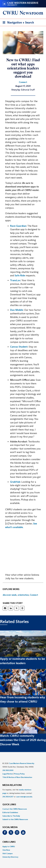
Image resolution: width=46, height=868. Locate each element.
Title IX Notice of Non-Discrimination (17, 777)
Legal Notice (8, 774)
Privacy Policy (19, 774)
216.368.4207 (8, 797)
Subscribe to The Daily (11, 816)
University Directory (10, 857)
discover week (10, 595)
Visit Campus (8, 853)
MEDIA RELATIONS (12, 785)
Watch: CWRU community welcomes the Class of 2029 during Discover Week (23, 740)
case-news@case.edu (24, 797)
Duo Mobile (16, 310)
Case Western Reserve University (22, 763)
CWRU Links (9, 842)
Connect (34, 595)
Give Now (6, 850)
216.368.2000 (8, 770)
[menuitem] (23, 809)
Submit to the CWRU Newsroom (15, 819)
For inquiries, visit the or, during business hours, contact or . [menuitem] (18, 793)
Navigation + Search (18, 23)
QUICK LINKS (9, 805)
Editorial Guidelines (10, 812)
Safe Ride (20, 275)
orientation (23, 595)
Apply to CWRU (9, 846)
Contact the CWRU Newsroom (15, 809)
